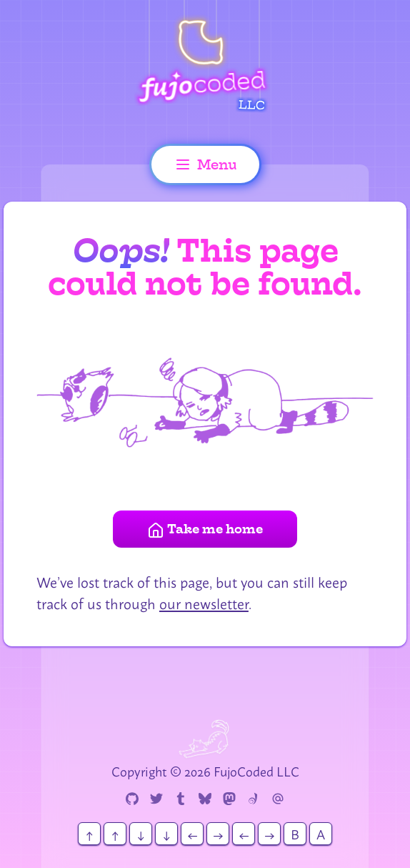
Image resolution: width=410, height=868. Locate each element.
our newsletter (204, 602)
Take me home (205, 529)
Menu (205, 164)
